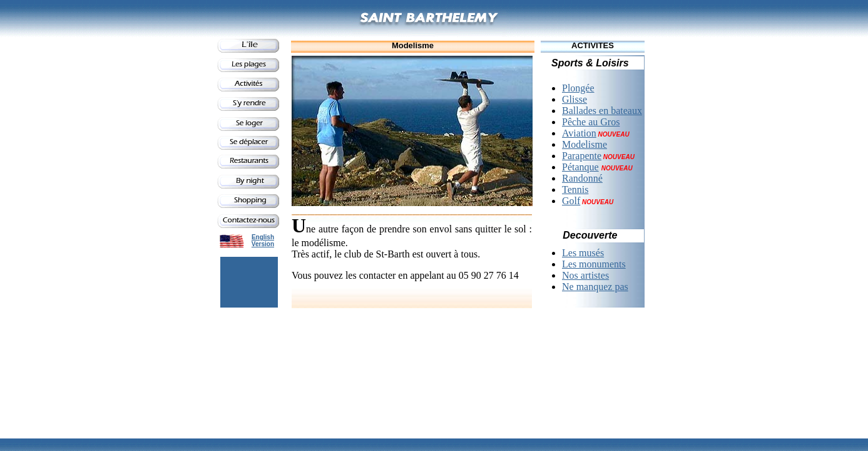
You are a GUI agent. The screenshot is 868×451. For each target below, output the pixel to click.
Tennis (575, 189)
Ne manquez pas (595, 287)
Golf (571, 201)
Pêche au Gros (591, 122)
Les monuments (594, 264)
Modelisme (585, 144)
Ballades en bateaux (602, 111)
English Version (263, 241)
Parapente (582, 156)
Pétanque (580, 167)
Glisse (574, 99)
